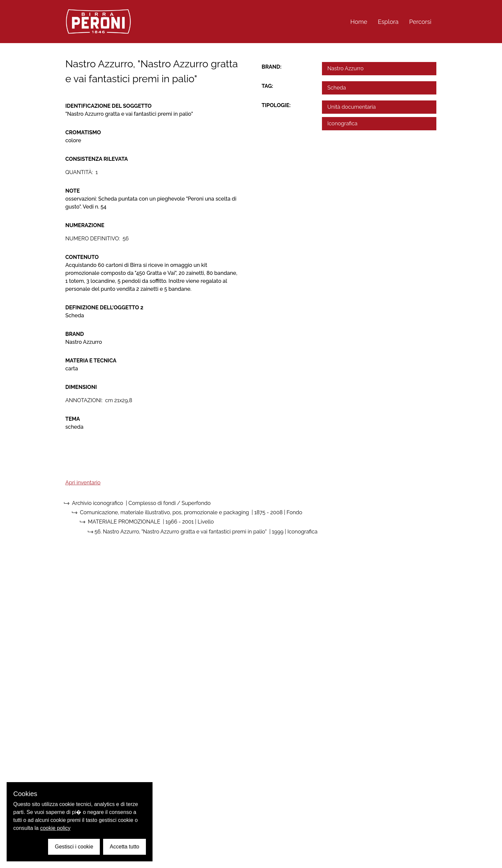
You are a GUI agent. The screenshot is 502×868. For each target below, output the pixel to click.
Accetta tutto (125, 847)
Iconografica (342, 124)
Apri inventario (83, 483)
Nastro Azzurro (345, 68)
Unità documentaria (351, 107)
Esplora (388, 22)
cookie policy (55, 828)
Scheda (337, 88)
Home (359, 22)
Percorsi (420, 22)
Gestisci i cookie (74, 847)
